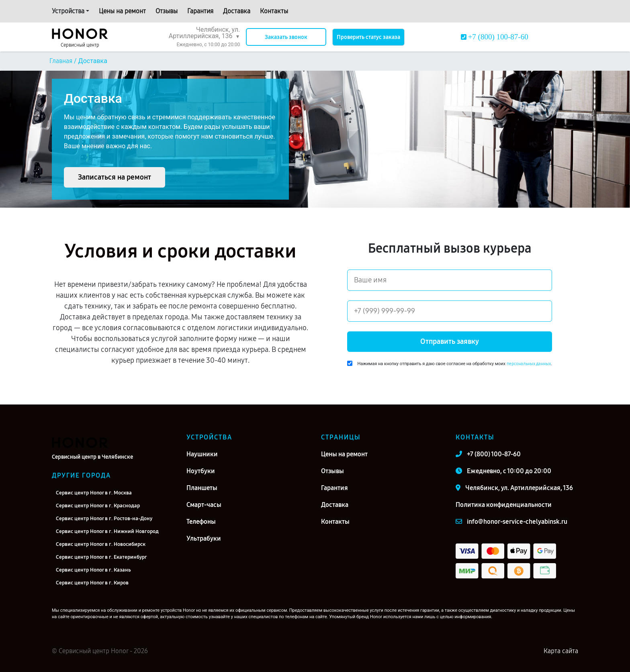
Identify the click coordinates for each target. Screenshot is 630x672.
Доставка (237, 11)
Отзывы (167, 11)
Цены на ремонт (122, 11)
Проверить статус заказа (368, 37)
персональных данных (529, 364)
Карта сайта (561, 651)
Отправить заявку (450, 341)
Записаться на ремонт (115, 177)
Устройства (68, 11)
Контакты (274, 11)
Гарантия (200, 11)
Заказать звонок (286, 37)
